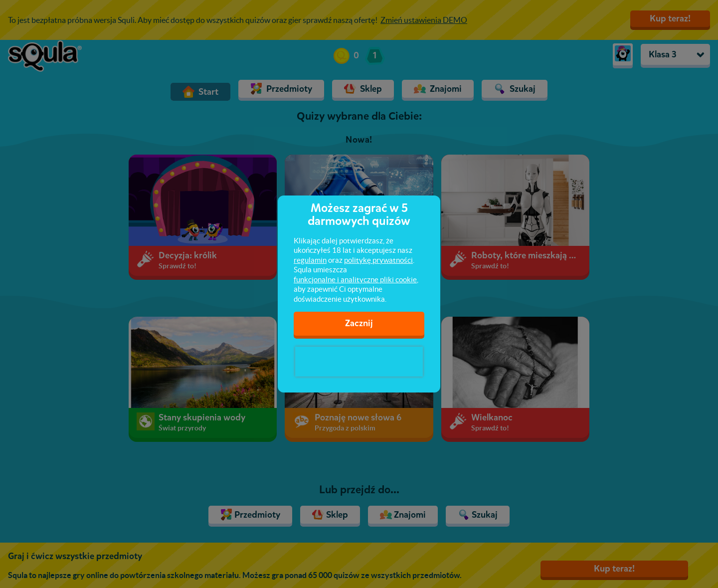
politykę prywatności (378, 260)
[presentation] (359, 362)
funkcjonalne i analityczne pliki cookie (355, 280)
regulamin (310, 260)
